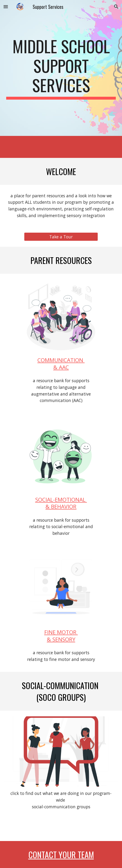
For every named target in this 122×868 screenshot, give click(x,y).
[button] (6, 7)
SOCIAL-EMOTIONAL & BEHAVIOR (61, 503)
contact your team (61, 855)
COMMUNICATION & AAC (61, 364)
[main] (61, 68)
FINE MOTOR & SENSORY (61, 636)
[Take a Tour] (61, 237)
